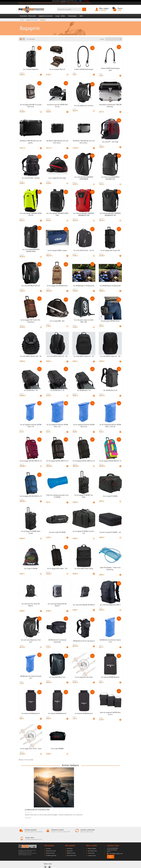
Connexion (103, 10)
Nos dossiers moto (71, 848)
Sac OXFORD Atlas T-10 (84, 390)
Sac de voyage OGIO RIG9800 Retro (57, 286)
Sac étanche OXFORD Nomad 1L (84, 713)
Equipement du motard (46, 16)
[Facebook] (45, 859)
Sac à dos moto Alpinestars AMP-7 (110, 605)
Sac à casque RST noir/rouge (57, 178)
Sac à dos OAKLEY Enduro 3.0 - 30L (57, 356)
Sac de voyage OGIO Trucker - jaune (31, 749)
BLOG (81, 16)
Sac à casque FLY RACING (110, 496)
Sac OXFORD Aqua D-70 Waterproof (84, 286)
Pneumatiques (72, 16)
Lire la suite (28, 818)
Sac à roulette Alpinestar (31, 69)
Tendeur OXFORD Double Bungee (84, 69)
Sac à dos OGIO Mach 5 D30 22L (31, 286)
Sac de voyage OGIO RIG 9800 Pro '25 (31, 461)
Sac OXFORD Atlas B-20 (110, 390)
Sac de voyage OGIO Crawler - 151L (57, 569)
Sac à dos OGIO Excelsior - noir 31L (84, 250)
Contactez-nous (92, 848)
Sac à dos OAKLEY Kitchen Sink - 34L (31, 356)
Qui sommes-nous (92, 843)
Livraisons (48, 841)
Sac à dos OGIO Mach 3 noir (57, 677)
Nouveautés (70, 843)
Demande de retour (51, 843)
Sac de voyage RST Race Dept (84, 677)
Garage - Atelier (60, 16)
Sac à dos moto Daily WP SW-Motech (84, 605)
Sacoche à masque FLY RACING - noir (110, 532)
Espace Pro (111, 849)
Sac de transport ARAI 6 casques (57, 250)
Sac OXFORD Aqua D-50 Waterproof (110, 286)
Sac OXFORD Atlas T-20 (57, 390)
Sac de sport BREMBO (57, 749)
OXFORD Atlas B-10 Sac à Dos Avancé (84, 641)
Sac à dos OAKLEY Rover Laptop (84, 569)
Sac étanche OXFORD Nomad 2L (31, 713)
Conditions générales (51, 848)
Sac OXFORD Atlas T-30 (31, 390)
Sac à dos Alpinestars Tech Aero (84, 106)
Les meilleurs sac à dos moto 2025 (37, 810)
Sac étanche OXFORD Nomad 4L (110, 677)
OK (84, 9)
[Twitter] (49, 859)
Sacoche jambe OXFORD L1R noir (110, 321)
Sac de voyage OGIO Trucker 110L (110, 250)
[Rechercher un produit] (70, 9)
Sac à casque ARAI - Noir (57, 321)
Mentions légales (92, 841)
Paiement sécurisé (50, 845)
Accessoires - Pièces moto (28, 16)
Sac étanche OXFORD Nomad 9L (57, 713)
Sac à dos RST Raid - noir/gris (31, 178)
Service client (91, 845)
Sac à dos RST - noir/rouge (110, 142)
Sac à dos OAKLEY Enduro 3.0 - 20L (110, 356)
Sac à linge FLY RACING (31, 569)
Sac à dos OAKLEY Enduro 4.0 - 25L (84, 356)
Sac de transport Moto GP (57, 69)
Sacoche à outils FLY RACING (57, 532)
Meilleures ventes (71, 845)
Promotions (70, 841)
